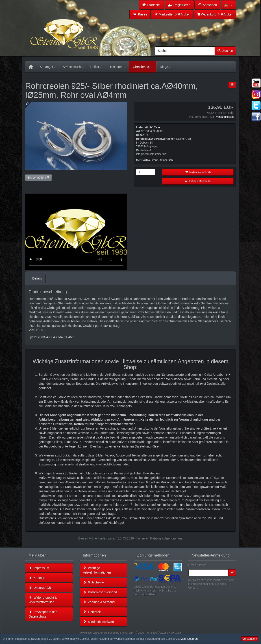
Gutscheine (94, 582)
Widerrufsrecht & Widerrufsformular (43, 600)
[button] (228, 5)
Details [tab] (37, 278)
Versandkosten (225, 117)
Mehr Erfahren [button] (189, 639)
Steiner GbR (166, 160)
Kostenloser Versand (100, 592)
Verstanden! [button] (250, 639)
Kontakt (36, 578)
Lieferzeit (92, 612)
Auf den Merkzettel (198, 181)
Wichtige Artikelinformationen (97, 570)
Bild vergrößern (38, 178)
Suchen (225, 51)
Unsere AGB (40, 588)
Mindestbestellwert (99, 622)
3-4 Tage (154, 127)
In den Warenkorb (198, 172)
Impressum (39, 568)
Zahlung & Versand (99, 602)
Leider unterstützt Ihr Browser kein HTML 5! (76, 232)
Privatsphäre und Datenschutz (43, 614)
